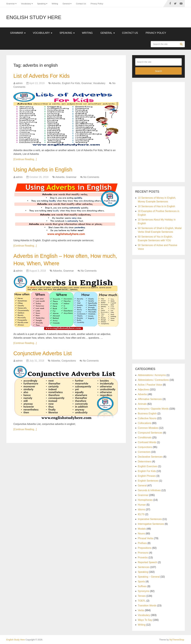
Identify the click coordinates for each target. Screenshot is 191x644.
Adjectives (144, 390)
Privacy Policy (97, 4)
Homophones (145, 500)
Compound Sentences (150, 433)
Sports (141, 582)
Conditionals (145, 438)
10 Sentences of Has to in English (156, 206)
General (66, 4)
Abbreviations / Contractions (153, 380)
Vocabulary (26, 4)
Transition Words (147, 606)
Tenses (142, 596)
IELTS (141, 514)
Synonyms (144, 591)
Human (142, 505)
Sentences (144, 567)
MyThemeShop (177, 640)
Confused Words (147, 442)
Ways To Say (145, 620)
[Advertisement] (158, 131)
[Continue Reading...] (25, 160)
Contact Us (81, 4)
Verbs (141, 610)
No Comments (91, 179)
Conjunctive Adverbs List (46, 357)
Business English (147, 414)
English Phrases (147, 476)
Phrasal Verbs (146, 538)
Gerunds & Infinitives (149, 490)
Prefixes (142, 543)
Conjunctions (69, 365)
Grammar (11, 4)
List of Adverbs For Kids (45, 76)
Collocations (145, 423)
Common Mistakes (148, 428)
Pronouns (143, 553)
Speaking (41, 4)
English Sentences (148, 481)
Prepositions (145, 548)
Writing (55, 4)
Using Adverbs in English (46, 171)
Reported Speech (148, 562)
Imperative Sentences (150, 519)
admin (19, 84)
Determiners (145, 462)
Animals (142, 404)
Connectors (144, 452)
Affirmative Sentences (150, 399)
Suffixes (142, 586)
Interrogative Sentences (151, 524)
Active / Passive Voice (150, 385)
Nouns (141, 534)
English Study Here (34, 17)
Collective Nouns (147, 418)
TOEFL (142, 601)
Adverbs (56, 84)
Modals (142, 529)
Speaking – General (149, 577)
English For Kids (71, 84)
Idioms (142, 510)
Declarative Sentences (150, 457)
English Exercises (148, 466)
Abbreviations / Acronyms (152, 375)
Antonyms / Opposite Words (153, 409)
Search (182, 44)
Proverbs (143, 558)
